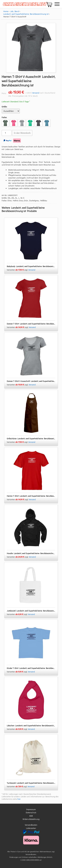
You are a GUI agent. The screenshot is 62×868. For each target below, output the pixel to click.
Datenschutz (31, 812)
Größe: (4, 107)
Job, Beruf (15, 11)
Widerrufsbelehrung (31, 819)
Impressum (31, 809)
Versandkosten (31, 825)
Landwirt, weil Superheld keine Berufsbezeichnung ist (26, 14)
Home (6, 11)
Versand (36, 93)
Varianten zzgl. (18, 270)
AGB (31, 816)
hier (19, 799)
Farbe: (4, 117)
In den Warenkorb (22, 133)
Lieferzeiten (31, 828)
